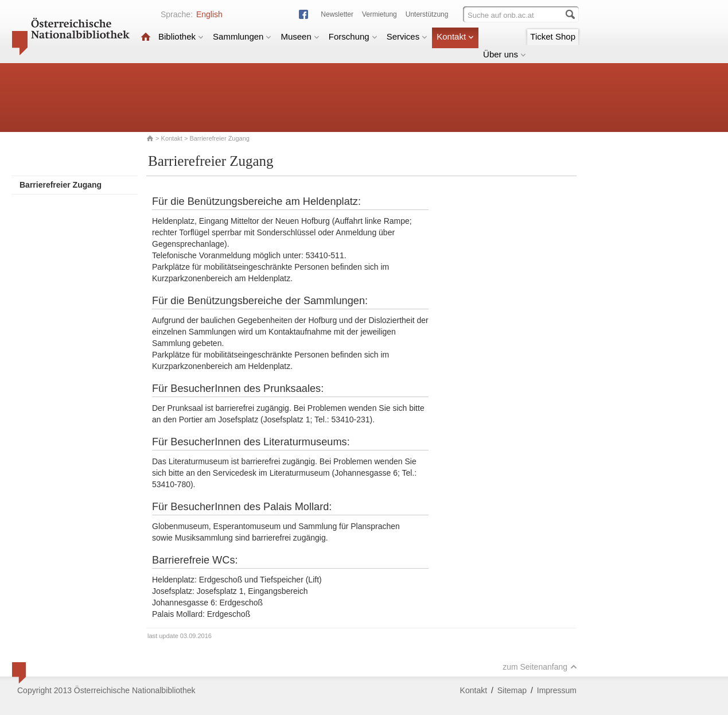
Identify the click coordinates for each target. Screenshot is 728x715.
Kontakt (455, 36)
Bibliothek (181, 36)
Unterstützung (427, 14)
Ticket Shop (553, 36)
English (209, 14)
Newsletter (337, 14)
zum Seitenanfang (540, 667)
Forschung (353, 36)
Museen (300, 36)
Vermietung (379, 14)
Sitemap (512, 690)
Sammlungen (242, 36)
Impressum (557, 690)
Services (407, 36)
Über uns (505, 54)
